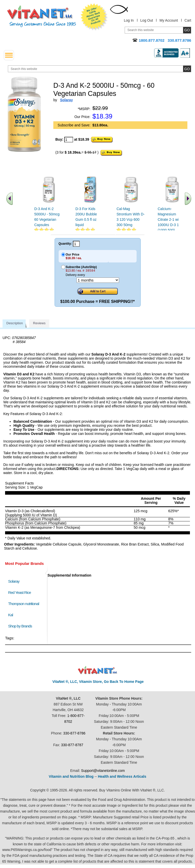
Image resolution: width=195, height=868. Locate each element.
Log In (129, 20)
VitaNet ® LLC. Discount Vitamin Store (98, 670)
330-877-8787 (72, 745)
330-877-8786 (74, 733)
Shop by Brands (21, 626)
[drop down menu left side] (9, 55)
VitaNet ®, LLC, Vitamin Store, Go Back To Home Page (98, 682)
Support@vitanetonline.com (103, 771)
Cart (188, 20)
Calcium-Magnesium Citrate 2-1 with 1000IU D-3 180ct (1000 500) (172, 219)
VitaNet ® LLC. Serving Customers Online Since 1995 (42, 16)
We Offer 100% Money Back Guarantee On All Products (94, 17)
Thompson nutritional (24, 604)
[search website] (100, 69)
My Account (169, 20)
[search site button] (187, 69)
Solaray (14, 581)
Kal (11, 615)
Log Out (147, 20)
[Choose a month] (98, 280)
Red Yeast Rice (20, 592)
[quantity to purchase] (69, 140)
